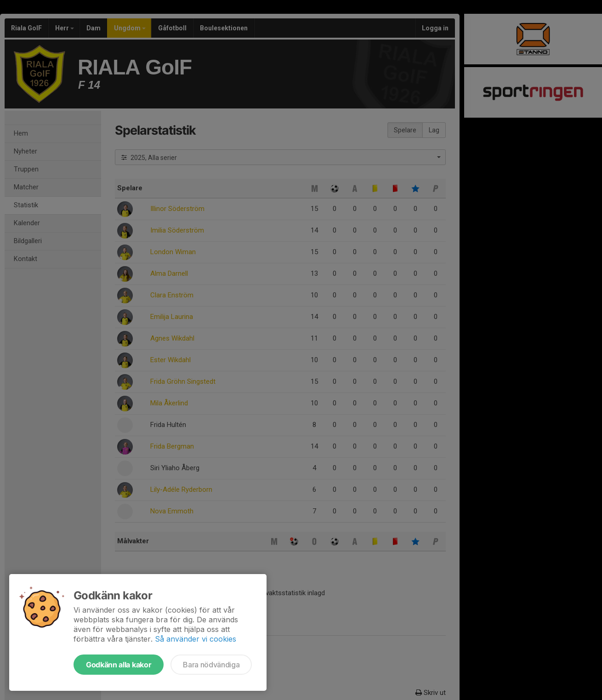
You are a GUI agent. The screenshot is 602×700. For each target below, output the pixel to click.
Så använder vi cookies (196, 639)
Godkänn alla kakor (119, 665)
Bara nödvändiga (211, 665)
